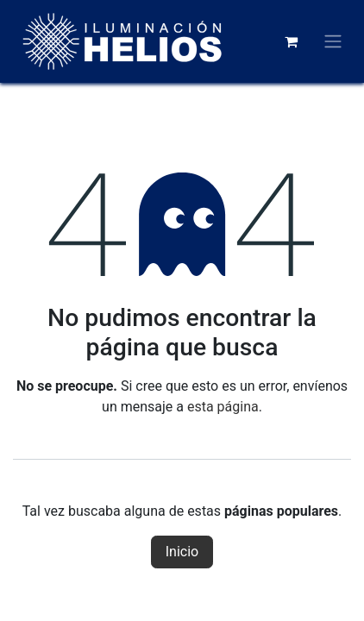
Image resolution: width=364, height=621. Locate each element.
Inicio (182, 552)
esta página (223, 407)
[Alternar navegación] (333, 42)
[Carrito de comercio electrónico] (291, 41)
